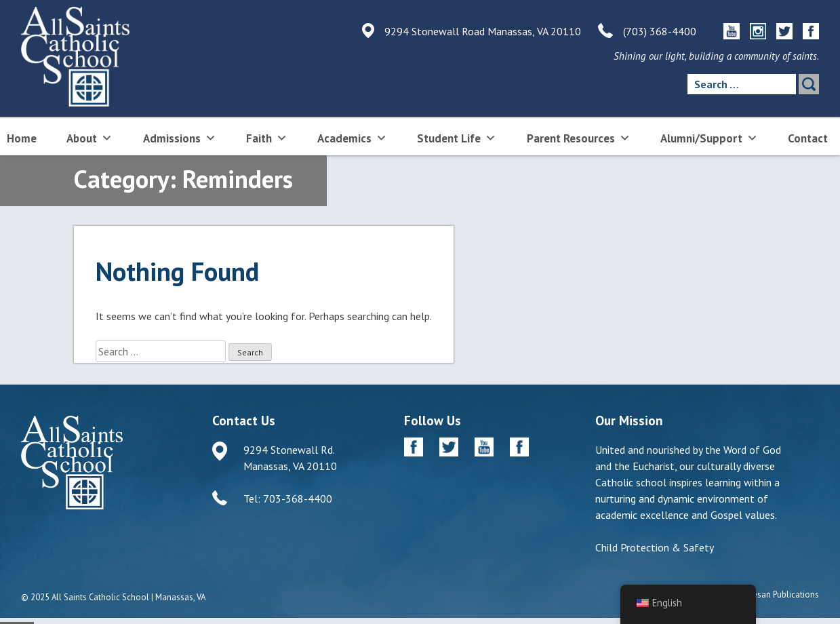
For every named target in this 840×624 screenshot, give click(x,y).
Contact (808, 138)
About (89, 137)
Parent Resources (579, 137)
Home (22, 138)
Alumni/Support (709, 137)
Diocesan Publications (777, 594)
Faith (267, 137)
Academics (352, 137)
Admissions (180, 137)
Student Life (457, 137)
